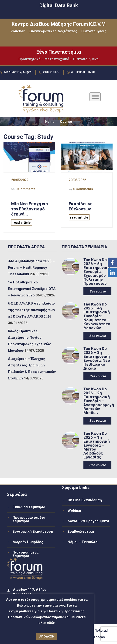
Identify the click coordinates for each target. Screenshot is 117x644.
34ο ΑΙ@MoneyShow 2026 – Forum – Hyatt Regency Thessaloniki (31, 268)
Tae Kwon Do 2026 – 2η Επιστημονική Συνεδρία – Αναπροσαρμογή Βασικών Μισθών (97, 401)
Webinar (74, 511)
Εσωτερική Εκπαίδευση (33, 531)
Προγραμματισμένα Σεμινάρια (29, 519)
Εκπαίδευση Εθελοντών (81, 206)
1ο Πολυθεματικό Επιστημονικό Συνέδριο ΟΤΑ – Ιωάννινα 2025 (32, 289)
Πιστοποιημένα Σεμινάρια (26, 554)
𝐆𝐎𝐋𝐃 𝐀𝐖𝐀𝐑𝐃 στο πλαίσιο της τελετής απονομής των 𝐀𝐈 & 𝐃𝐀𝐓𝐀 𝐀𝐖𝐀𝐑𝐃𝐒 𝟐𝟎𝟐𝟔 (31, 310)
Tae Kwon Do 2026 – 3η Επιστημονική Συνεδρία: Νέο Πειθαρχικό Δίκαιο (97, 359)
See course (98, 291)
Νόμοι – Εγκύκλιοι (83, 542)
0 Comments (26, 189)
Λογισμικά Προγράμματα (88, 521)
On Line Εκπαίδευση (85, 500)
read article (22, 222)
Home (50, 122)
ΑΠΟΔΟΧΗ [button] (47, 636)
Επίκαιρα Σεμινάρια (29, 507)
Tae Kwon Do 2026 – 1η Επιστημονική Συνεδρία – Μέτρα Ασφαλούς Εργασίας (97, 445)
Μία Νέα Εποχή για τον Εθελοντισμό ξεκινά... (30, 209)
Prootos (98, 637)
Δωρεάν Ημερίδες (28, 542)
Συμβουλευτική (81, 531)
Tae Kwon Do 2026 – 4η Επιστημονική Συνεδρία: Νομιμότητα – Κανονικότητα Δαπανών (97, 316)
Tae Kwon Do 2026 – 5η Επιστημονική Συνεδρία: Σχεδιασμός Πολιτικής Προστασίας (97, 272)
